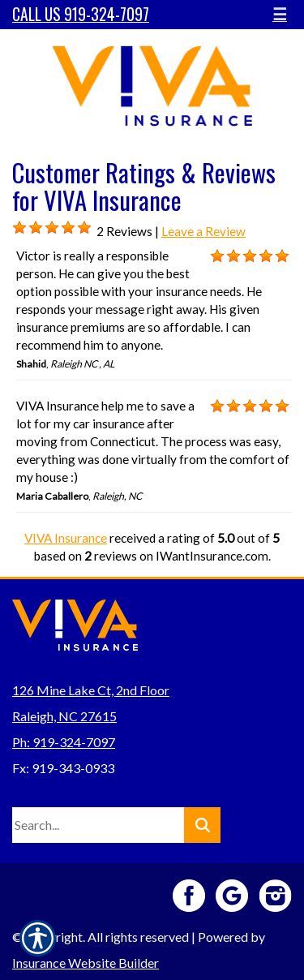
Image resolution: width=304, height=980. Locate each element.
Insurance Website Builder (86, 963)
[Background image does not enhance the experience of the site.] (19, 228)
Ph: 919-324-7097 (64, 742)
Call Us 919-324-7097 (81, 14)
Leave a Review (203, 231)
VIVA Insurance (66, 538)
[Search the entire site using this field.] (98, 825)
